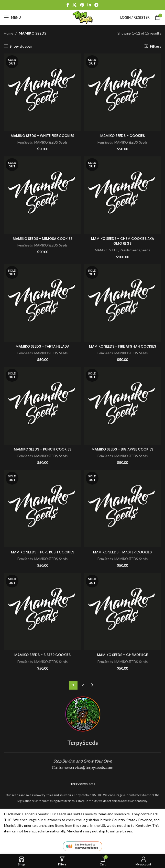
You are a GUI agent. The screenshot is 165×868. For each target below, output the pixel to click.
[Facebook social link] (68, 5)
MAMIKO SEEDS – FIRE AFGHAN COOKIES (122, 346)
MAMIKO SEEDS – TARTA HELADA (42, 346)
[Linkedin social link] (89, 5)
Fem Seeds (24, 142)
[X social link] (75, 5)
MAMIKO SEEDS (46, 142)
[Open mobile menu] (12, 17)
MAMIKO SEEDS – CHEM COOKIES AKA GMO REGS (123, 241)
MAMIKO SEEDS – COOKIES (122, 136)
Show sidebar (21, 46)
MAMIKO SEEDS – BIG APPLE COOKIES (122, 449)
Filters (156, 46)
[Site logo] (82, 17)
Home (9, 33)
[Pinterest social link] (82, 5)
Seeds (65, 142)
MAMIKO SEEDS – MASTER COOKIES (123, 552)
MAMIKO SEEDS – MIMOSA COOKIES (43, 239)
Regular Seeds (131, 250)
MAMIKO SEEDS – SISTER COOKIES (42, 655)
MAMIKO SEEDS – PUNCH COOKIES (42, 449)
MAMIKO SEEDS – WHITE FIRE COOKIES (42, 136)
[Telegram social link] (96, 5)
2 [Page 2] (83, 685)
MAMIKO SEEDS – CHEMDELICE (122, 655)
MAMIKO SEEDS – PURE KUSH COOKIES (42, 552)
